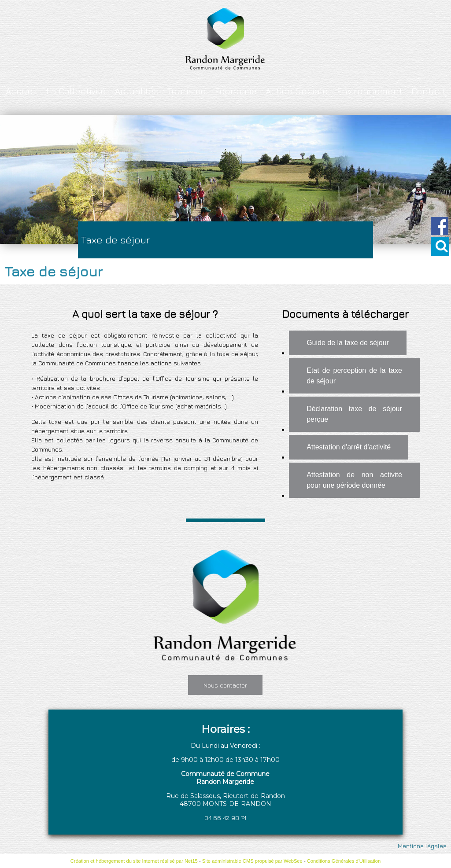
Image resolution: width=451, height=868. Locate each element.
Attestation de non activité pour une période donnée (354, 480)
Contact (429, 91)
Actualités (137, 91)
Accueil (22, 91)
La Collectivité (76, 91)
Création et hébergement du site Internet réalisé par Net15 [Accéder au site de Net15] (134, 861)
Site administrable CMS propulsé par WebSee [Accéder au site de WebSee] (252, 861)
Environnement (370, 91)
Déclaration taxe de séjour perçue (354, 414)
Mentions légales (422, 846)
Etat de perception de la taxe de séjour (354, 376)
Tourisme (187, 91)
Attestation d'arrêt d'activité (349, 447)
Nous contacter (225, 685)
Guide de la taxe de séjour (348, 343)
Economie (236, 91)
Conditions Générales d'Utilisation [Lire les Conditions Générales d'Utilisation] (344, 861)
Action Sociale (297, 91)
